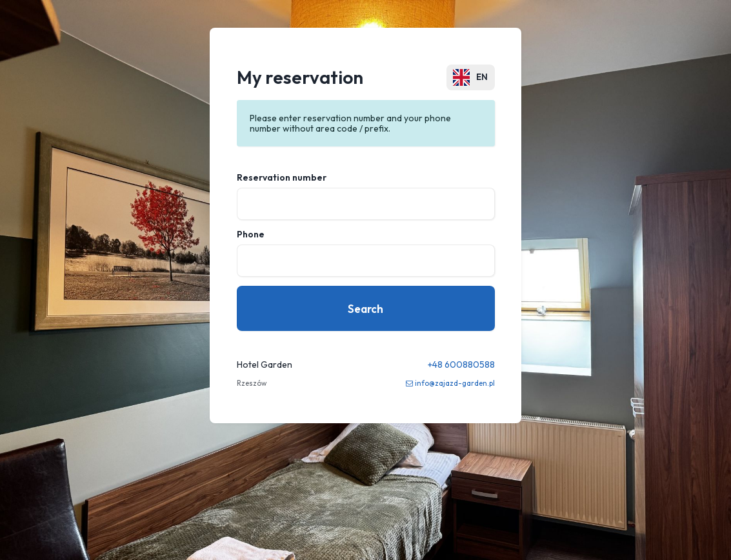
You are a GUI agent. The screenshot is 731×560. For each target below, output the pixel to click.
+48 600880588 (461, 365)
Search (365, 309)
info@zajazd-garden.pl (455, 383)
